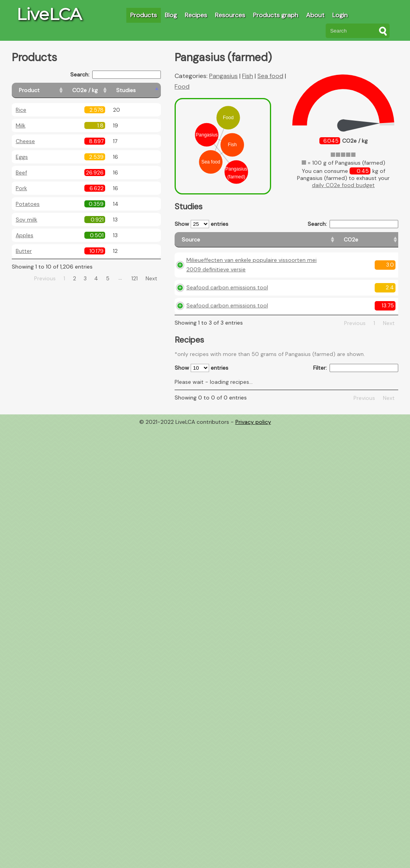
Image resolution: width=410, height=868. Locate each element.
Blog (171, 15)
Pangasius (223, 76)
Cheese (25, 141)
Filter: (356, 412)
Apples (25, 235)
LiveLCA (49, 14)
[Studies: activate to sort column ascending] (144, 90)
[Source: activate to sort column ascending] (211, 243)
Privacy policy (253, 466)
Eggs (22, 157)
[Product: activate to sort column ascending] (47, 90)
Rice (21, 110)
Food (182, 86)
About (315, 15)
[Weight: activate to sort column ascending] (383, 243)
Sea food (270, 76)
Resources (230, 15)
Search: (116, 75)
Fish (248, 76)
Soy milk (26, 220)
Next (151, 278)
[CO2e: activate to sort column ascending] (263, 243)
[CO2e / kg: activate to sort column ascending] (105, 90)
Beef (21, 173)
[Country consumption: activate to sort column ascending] (341, 243)
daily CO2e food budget (343, 185)
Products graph (276, 15)
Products (144, 15)
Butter (24, 251)
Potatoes (28, 204)
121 (135, 278)
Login (340, 15)
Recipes (196, 15)
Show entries (201, 224)
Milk (21, 125)
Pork (21, 188)
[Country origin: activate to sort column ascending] (296, 243)
